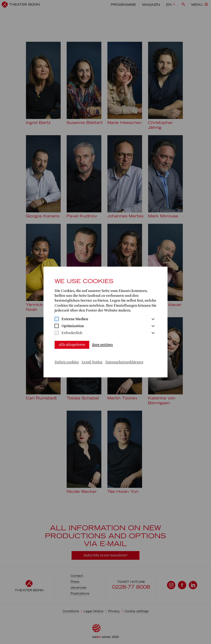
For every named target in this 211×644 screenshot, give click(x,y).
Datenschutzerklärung (124, 362)
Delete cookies (67, 362)
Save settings (102, 345)
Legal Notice (92, 362)
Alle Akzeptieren (72, 345)
